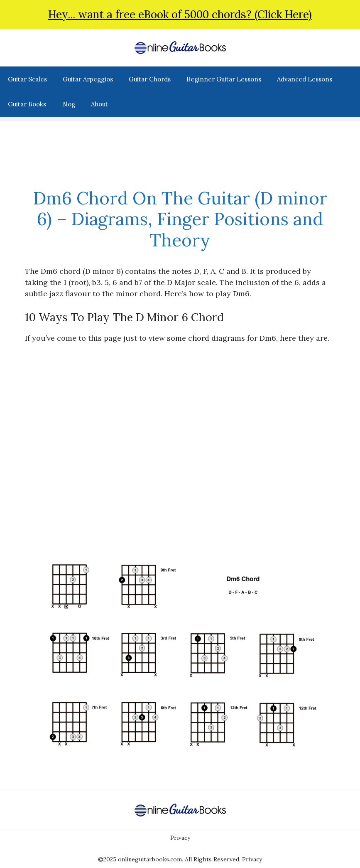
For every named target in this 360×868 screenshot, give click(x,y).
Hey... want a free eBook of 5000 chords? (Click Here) (180, 14)
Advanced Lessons (305, 79)
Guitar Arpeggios (88, 79)
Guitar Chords (150, 79)
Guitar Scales (27, 79)
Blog (69, 104)
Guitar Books (27, 104)
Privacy (180, 838)
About (99, 104)
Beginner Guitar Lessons (224, 79)
